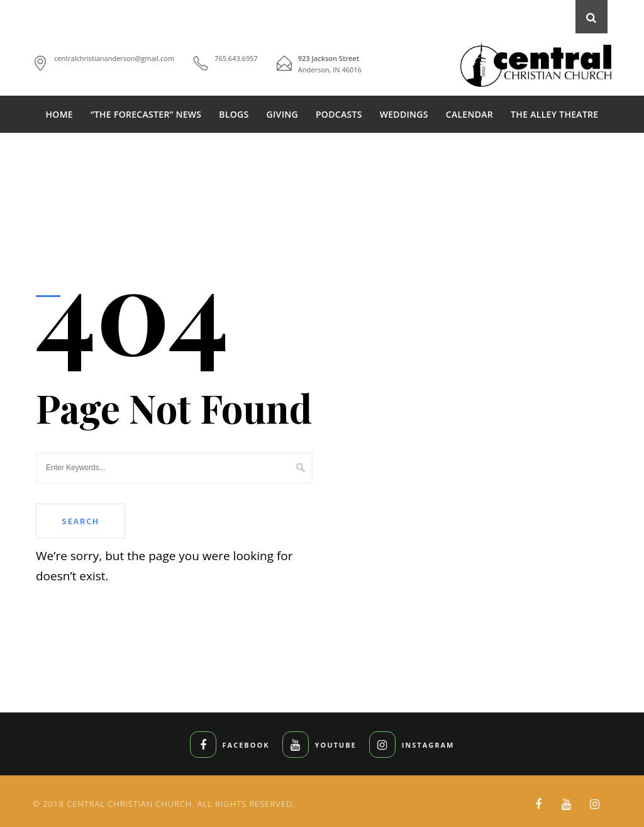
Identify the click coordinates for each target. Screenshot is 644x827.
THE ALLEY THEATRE (554, 114)
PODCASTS (339, 114)
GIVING (282, 114)
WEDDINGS (404, 114)
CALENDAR (469, 114)
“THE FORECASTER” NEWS (146, 114)
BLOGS (234, 114)
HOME (59, 114)
